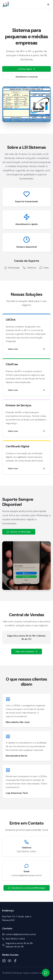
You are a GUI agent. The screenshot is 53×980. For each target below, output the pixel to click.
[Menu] (48, 4)
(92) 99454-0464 (27, 852)
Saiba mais (26, 349)
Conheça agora (26, 69)
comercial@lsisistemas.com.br (26, 875)
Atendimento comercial (26, 77)
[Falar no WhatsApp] (46, 973)
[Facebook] (15, 961)
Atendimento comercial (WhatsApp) (27, 888)
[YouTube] (10, 961)
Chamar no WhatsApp (19, 532)
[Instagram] (4, 961)
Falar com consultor (27, 651)
